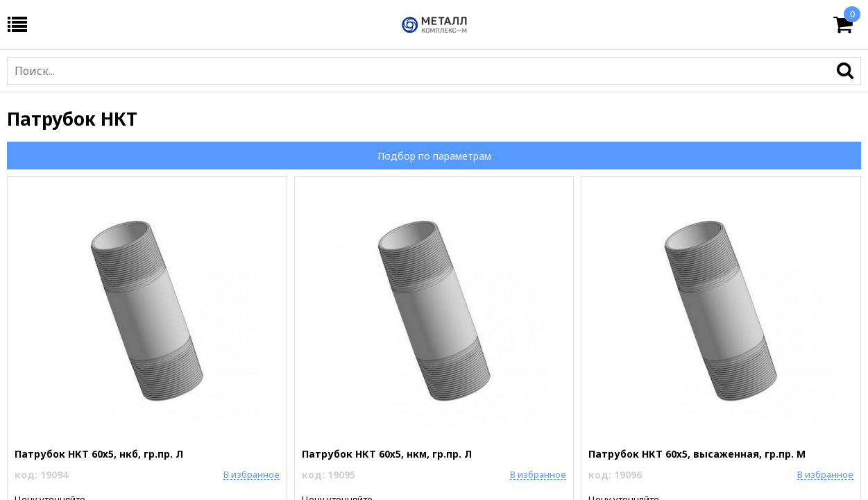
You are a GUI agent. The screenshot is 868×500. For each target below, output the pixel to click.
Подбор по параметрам (434, 156)
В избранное (252, 474)
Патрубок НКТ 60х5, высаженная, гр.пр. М (697, 454)
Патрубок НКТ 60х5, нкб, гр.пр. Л (99, 454)
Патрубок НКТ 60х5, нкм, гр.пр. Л (387, 454)
